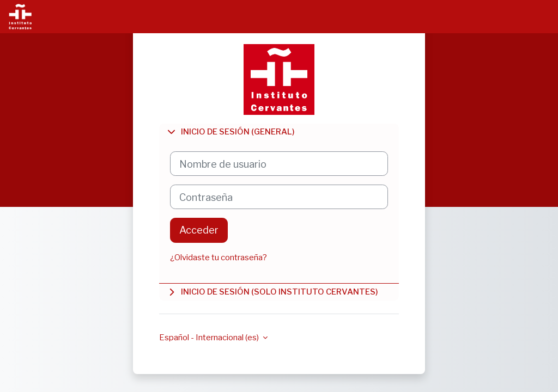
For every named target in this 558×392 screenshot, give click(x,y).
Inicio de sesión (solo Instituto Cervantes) (272, 292)
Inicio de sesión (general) (231, 132)
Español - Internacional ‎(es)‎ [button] (210, 338)
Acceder (199, 230)
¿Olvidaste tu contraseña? (219, 258)
